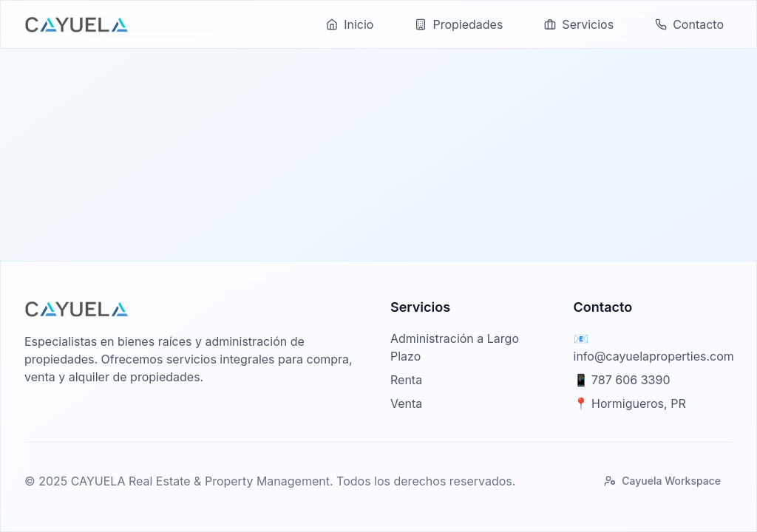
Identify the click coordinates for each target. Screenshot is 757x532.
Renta (406, 380)
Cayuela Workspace (662, 481)
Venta (406, 403)
